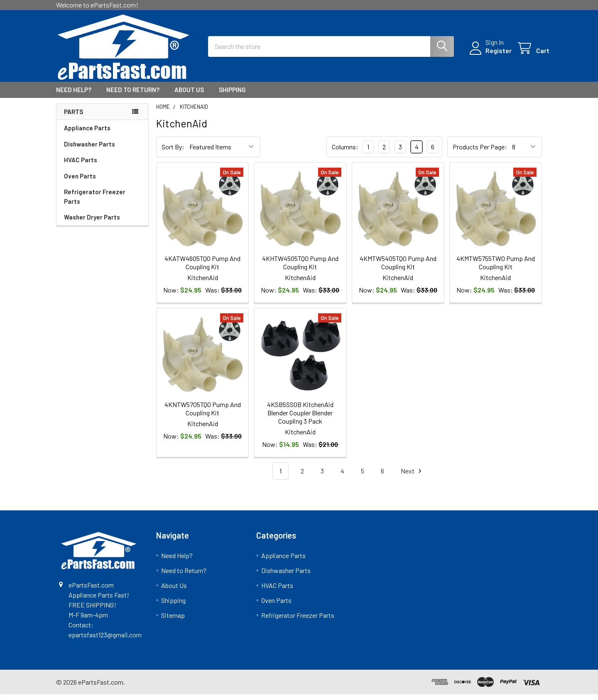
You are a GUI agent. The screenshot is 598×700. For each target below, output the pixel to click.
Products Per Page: (480, 152)
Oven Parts (80, 182)
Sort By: (173, 152)
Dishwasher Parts (89, 150)
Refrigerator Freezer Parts (95, 202)
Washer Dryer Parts (92, 223)
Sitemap (173, 621)
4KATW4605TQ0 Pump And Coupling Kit (202, 268)
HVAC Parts (81, 166)
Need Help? (74, 95)
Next (412, 477)
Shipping (232, 95)
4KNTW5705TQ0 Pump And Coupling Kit (203, 414)
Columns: (345, 152)
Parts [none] (74, 117)
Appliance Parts (87, 134)
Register (491, 54)
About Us (189, 95)
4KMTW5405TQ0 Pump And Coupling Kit (398, 268)
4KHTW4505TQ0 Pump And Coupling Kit (300, 268)
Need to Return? (133, 95)
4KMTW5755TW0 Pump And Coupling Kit (496, 268)
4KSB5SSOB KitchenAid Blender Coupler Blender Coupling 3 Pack (300, 418)
